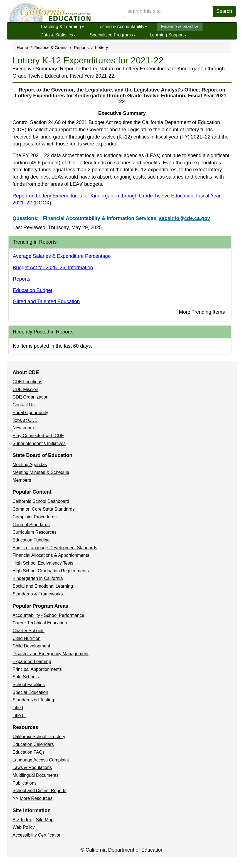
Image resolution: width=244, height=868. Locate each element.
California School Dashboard (41, 501)
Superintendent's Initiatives (39, 443)
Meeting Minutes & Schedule (41, 472)
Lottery (102, 47)
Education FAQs (29, 752)
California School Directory (39, 737)
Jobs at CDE (25, 420)
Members (22, 480)
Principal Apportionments (37, 669)
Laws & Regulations (32, 767)
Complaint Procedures (34, 517)
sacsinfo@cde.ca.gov (184, 218)
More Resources (36, 798)
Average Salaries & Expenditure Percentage (62, 256)
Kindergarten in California (38, 578)
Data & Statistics (58, 35)
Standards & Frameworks (38, 594)
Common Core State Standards (44, 509)
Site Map (45, 820)
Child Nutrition (26, 638)
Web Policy (24, 827)
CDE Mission (25, 390)
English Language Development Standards (55, 548)
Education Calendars (33, 744)
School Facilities (29, 685)
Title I (18, 708)
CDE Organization (30, 397)
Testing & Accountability (122, 27)
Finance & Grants (180, 27)
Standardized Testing (33, 700)
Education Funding (31, 540)
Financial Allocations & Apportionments (51, 555)
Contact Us (24, 405)
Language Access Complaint (41, 760)
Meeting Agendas (30, 465)
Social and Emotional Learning (43, 586)
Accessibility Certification (37, 835)
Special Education (30, 692)
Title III (19, 715)
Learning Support (168, 35)
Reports (81, 47)
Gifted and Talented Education (46, 301)
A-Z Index (22, 820)
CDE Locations (27, 382)
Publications (24, 783)
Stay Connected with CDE (38, 436)
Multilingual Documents (35, 775)
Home (22, 47)
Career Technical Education (40, 623)
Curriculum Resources (34, 532)
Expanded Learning (32, 661)
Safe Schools (26, 677)
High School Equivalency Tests (43, 563)
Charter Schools (29, 631)
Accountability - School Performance (48, 615)
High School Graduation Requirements (51, 571)
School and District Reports (40, 791)
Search (224, 11)
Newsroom (23, 428)
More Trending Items (202, 312)
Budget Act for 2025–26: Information (53, 268)
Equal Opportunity (30, 413)
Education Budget (33, 290)
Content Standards (31, 525)
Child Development (31, 646)
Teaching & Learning (62, 27)
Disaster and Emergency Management (50, 654)
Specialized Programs (113, 35)
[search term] (168, 11)
